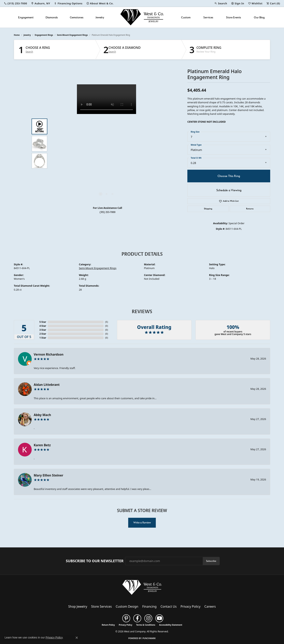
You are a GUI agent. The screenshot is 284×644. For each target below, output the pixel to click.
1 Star (43, 338)
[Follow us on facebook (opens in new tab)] (137, 618)
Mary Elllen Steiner (49, 475)
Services (208, 17)
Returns (250, 209)
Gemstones (77, 17)
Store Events (234, 17)
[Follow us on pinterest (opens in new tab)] (126, 618)
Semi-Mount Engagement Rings (72, 35)
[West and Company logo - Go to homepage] (142, 17)
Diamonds (52, 17)
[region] (106, 144)
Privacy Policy (190, 606)
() (107, 322)
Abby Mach (42, 415)
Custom (186, 17)
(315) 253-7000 (107, 212)
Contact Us (169, 606)
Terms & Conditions (146, 625)
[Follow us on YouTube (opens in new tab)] (159, 618)
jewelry (27, 35)
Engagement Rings (44, 35)
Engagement (26, 17)
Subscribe (211, 561)
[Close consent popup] (77, 638)
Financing (149, 606)
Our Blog (259, 17)
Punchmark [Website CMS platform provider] (149, 638)
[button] (221, 3)
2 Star (43, 334)
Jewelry (100, 17)
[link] (15, 3)
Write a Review (142, 523)
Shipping (208, 209)
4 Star (43, 326)
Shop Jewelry (78, 606)
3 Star (43, 330)
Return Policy (108, 625)
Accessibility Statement (171, 625)
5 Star (43, 322)
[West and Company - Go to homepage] (142, 588)
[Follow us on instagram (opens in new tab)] (148, 618)
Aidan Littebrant (47, 385)
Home (17, 35)
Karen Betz (42, 445)
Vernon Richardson (49, 354)
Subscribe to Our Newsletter (95, 561)
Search (29, 52)
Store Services (101, 606)
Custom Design (127, 606)
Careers (210, 606)
